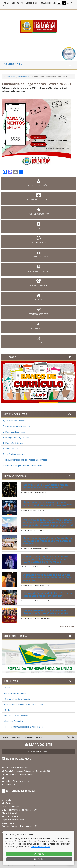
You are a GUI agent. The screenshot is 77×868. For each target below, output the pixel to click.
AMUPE (8, 688)
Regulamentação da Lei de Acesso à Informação (25, 460)
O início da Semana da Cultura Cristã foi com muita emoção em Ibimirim (48, 594)
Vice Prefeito (8, 803)
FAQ (20, 3)
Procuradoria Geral (10, 816)
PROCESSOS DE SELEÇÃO (39, 314)
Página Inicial (10, 77)
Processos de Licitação (14, 421)
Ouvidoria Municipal (10, 807)
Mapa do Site (32, 3)
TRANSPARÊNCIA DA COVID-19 (39, 200)
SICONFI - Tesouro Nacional (16, 716)
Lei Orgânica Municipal (14, 454)
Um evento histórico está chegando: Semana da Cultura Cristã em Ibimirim (47, 612)
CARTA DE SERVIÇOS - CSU (39, 214)
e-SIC (39, 228)
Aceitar (39, 854)
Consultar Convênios (13, 721)
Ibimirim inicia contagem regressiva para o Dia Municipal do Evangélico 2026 (48, 504)
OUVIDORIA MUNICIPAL (39, 243)
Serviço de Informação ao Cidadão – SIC (19, 810)
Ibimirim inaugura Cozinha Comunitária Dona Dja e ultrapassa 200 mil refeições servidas (48, 541)
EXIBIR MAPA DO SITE (39, 752)
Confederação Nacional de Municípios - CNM (24, 705)
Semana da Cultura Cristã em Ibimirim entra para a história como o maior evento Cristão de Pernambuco (47, 559)
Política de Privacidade (41, 847)
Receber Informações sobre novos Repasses (24, 727)
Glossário (9, 3)
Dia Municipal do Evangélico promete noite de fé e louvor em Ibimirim (46, 486)
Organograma (8, 823)
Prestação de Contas (13, 443)
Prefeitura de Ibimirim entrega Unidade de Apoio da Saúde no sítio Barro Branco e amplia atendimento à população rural (48, 523)
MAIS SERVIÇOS (39, 343)
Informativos (24, 77)
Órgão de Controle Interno (13, 820)
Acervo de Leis (10, 449)
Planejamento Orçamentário (16, 438)
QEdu (7, 710)
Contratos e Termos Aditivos (16, 426)
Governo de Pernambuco (15, 693)
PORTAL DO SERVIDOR (38, 286)
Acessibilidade (48, 3)
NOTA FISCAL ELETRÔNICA (39, 271)
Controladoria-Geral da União (17, 699)
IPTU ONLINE (38, 300)
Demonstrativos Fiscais (14, 432)
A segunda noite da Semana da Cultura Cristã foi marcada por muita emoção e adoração (47, 577)
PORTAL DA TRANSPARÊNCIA (38, 185)
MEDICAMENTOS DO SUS (39, 257)
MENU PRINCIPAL (14, 64)
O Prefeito (6, 800)
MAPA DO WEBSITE (39, 328)
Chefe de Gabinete (10, 813)
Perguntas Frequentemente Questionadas (22, 465)
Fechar (39, 859)
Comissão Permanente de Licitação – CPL (20, 826)
